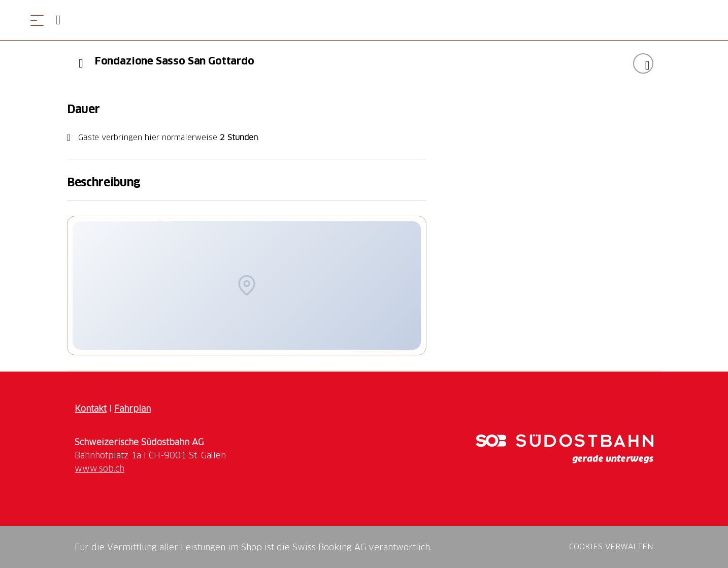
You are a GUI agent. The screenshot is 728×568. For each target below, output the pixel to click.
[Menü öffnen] (37, 20)
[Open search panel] (62, 20)
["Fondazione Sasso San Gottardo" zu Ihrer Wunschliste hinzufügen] (643, 63)
